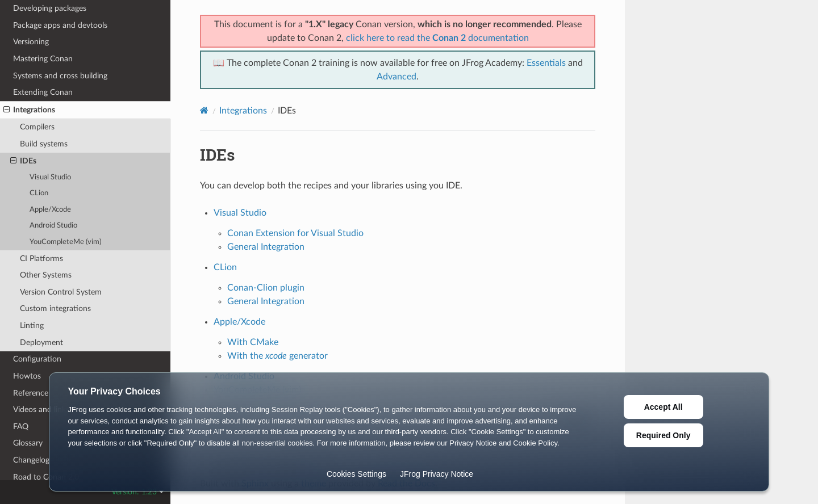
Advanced (397, 77)
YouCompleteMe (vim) (65, 242)
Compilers (37, 127)
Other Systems (46, 275)
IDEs (23, 161)
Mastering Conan (43, 59)
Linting (32, 325)
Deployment (41, 343)
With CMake (253, 342)
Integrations (29, 110)
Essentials (546, 63)
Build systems (44, 144)
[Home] (204, 110)
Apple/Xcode (50, 210)
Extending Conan (43, 92)
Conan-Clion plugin (266, 288)
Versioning (31, 42)
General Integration (266, 247)
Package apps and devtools (60, 25)
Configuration (37, 359)
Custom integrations (55, 308)
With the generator (277, 356)
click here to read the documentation (437, 38)
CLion (39, 193)
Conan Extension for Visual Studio (295, 233)
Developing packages (50, 8)
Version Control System (61, 292)
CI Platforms (41, 259)
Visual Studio (50, 177)
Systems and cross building (60, 76)
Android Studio (53, 226)
